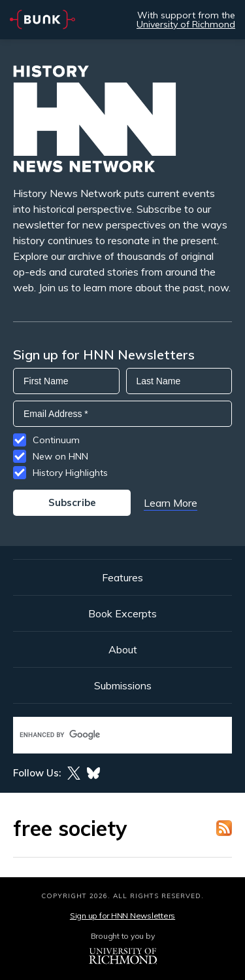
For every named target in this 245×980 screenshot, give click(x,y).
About (123, 649)
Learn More (171, 503)
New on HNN (60, 456)
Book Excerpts (122, 613)
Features (122, 577)
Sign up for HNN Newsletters (122, 916)
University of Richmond (186, 24)
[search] (109, 735)
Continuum (56, 440)
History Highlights (70, 473)
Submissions (123, 685)
